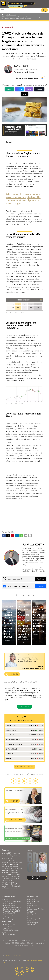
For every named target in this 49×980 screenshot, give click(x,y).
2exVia (8, 956)
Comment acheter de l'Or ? (12, 909)
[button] (24, 142)
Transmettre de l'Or (34, 911)
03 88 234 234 (26, 3)
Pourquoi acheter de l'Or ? (11, 911)
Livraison (6, 928)
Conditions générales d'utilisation (34, 920)
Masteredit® (18, 956)
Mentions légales (33, 923)
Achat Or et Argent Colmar (12, 919)
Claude (29, 89)
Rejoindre (40, 579)
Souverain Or (10, 758)
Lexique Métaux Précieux (36, 909)
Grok (25, 94)
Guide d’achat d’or (9, 926)
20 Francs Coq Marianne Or (14, 744)
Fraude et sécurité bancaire (12, 907)
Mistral (19, 89)
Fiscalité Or (7, 899)
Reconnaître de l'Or (9, 913)
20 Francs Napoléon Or (13, 740)
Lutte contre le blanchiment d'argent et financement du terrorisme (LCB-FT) (11, 903)
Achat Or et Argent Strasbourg (9, 916)
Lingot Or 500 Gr (11, 730)
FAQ (29, 907)
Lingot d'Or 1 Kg (11, 725)
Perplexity (39, 89)
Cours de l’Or (32, 899)
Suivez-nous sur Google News (27, 78)
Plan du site (31, 925)
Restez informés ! (15, 820)
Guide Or (30, 915)
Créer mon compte (9, 934)
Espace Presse (32, 905)
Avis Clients (31, 903)
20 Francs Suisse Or (12, 749)
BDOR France (32, 913)
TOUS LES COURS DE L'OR (25, 767)
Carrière (30, 917)
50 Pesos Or (9, 754)
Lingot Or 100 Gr (11, 735)
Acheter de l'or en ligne (18, 838)
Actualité (8, 27)
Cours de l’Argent (33, 901)
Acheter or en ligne (9, 924)
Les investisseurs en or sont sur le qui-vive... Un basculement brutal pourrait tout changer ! (23, 199)
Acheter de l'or (25, 707)
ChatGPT (9, 89)
